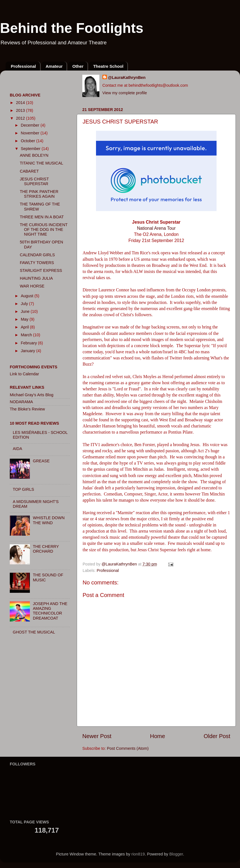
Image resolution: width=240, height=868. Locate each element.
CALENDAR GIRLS (37, 255)
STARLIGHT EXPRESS (41, 270)
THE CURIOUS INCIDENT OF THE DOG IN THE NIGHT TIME (44, 230)
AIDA (18, 449)
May (25, 319)
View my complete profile (125, 93)
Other (78, 66)
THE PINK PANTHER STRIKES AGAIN (39, 194)
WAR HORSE (32, 286)
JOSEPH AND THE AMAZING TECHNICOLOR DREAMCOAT (50, 611)
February (30, 343)
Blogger (176, 854)
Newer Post (97, 736)
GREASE (41, 461)
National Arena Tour (156, 228)
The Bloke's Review (27, 409)
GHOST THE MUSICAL (34, 632)
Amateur (54, 66)
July (25, 304)
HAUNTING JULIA (36, 278)
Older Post (217, 736)
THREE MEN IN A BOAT (42, 217)
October (29, 141)
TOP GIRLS (23, 489)
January (29, 351)
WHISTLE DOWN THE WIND (49, 520)
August (28, 296)
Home (158, 736)
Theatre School (108, 66)
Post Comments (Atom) (128, 748)
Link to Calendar (24, 374)
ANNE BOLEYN (34, 155)
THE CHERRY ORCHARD (46, 549)
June (26, 311)
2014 (21, 103)
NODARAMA (21, 402)
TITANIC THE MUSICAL (41, 163)
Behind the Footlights (72, 28)
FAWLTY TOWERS (37, 263)
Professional (23, 66)
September (31, 149)
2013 (21, 110)
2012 (21, 118)
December (31, 125)
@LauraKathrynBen (127, 78)
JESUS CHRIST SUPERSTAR (34, 181)
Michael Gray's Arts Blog (32, 395)
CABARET (29, 171)
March (27, 335)
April (26, 327)
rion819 (138, 854)
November (31, 133)
